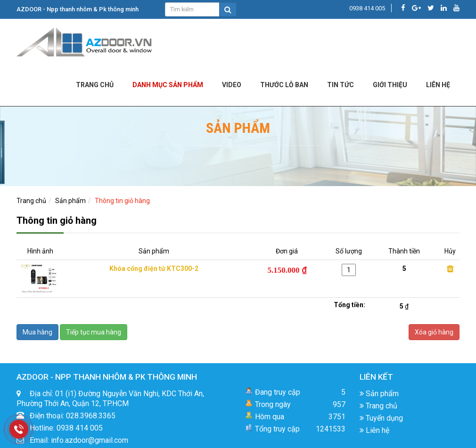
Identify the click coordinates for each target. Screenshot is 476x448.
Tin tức (341, 85)
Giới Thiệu (390, 85)
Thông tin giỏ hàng (122, 201)
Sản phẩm (70, 201)
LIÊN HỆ (438, 85)
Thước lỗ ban (284, 85)
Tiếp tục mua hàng (94, 332)
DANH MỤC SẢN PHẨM (168, 85)
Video (232, 85)
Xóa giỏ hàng (434, 332)
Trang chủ (95, 85)
